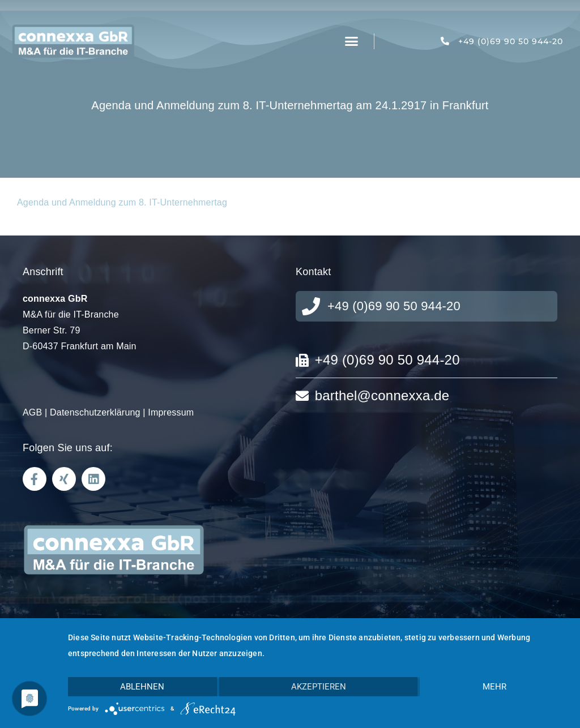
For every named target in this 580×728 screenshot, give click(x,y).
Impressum (171, 412)
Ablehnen (142, 687)
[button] (352, 41)
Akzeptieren (319, 687)
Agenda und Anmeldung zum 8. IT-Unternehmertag (122, 202)
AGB (32, 412)
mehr (494, 687)
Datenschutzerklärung (95, 412)
